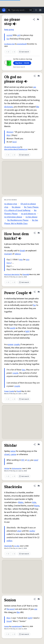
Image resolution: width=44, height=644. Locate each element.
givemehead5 (22, 44)
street (7, 454)
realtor (32, 531)
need (36, 460)
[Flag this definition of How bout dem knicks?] (39, 233)
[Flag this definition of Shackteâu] (39, 486)
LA (28, 460)
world (13, 328)
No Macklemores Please (18, 220)
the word (11, 609)
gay (28, 260)
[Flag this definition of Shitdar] (39, 444)
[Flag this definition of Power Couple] (39, 292)
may (21, 260)
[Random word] (30, 10)
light (27, 331)
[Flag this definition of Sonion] (39, 599)
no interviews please (13, 217)
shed (19, 531)
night (30, 618)
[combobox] (20, 10)
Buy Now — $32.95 (22, 63)
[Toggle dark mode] (36, 10)
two (23, 370)
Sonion (7, 626)
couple (17, 344)
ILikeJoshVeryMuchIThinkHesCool (16, 149)
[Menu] (40, 10)
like (38, 107)
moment (8, 254)
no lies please (31, 217)
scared (10, 35)
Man (8, 135)
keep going (9, 30)
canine (13, 454)
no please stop (9, 44)
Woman (10, 132)
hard (14, 142)
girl (19, 35)
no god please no (29, 214)
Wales (21, 502)
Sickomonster (17, 469)
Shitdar (7, 469)
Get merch (24, 52)
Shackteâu (8, 546)
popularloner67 (17, 626)
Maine (37, 506)
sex (35, 87)
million (9, 541)
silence (18, 254)
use (36, 609)
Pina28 (19, 391)
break (22, 251)
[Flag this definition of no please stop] (38, 19)
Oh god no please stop (12, 147)
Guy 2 (9, 263)
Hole (34, 502)
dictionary (9, 107)
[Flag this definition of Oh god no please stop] (39, 76)
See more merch (19, 67)
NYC (23, 460)
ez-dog (17, 546)
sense (13, 451)
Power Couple (9, 391)
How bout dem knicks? (12, 275)
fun (8, 39)
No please (16, 207)
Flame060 (26, 275)
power (11, 344)
